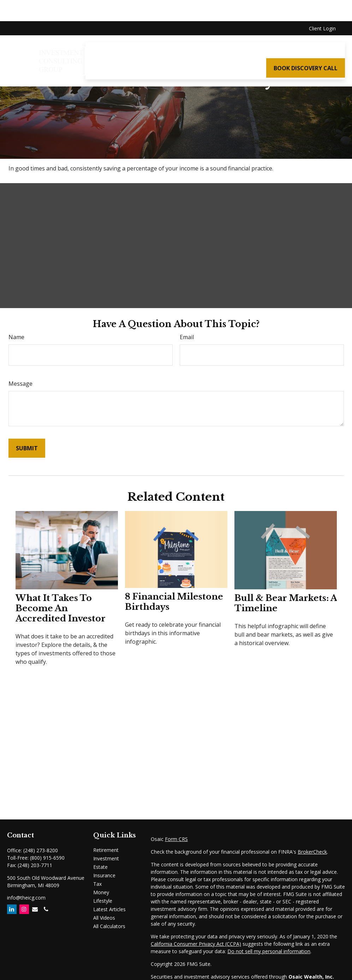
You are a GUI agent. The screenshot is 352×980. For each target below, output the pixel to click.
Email (187, 337)
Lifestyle (103, 901)
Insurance (104, 875)
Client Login (322, 7)
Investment (106, 858)
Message (20, 384)
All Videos (104, 918)
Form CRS (176, 839)
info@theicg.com (26, 898)
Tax (97, 884)
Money (101, 892)
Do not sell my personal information (269, 951)
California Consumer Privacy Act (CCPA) (196, 944)
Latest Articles (109, 909)
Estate (100, 867)
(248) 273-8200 (41, 850)
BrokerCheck (312, 852)
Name (16, 337)
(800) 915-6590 (47, 858)
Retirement (106, 850)
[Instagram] (24, 909)
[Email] (35, 909)
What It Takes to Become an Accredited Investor (61, 608)
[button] (148, 30)
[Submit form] (27, 448)
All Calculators (109, 926)
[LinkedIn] (12, 909)
